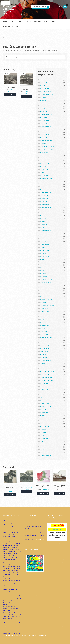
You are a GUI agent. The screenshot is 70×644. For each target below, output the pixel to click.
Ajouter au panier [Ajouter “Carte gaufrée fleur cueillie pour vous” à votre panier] (43, 494)
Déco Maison (44, 184)
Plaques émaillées (45, 375)
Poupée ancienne (45, 389)
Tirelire (43, 441)
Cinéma (42, 172)
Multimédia (43, 323)
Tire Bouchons (44, 438)
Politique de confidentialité (12, 636)
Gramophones (44, 224)
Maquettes (43, 274)
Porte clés (43, 386)
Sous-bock (43, 415)
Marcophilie (44, 276)
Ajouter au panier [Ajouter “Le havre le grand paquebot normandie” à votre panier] (60, 493)
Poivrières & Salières (47, 380)
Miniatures (43, 302)
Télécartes (43, 430)
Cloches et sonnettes (46, 178)
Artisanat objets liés (47, 94)
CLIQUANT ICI (40, 539)
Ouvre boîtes (44, 352)
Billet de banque (45, 112)
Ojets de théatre (45, 349)
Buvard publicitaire (46, 135)
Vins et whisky (45, 453)
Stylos (42, 424)
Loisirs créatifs (45, 262)
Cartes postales (45, 158)
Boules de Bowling (45, 126)
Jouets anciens (45, 245)
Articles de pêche (45, 92)
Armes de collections (46, 86)
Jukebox (42, 248)
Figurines (43, 216)
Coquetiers (43, 181)
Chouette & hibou (45, 169)
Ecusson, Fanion (45, 198)
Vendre (12, 21)
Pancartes (43, 354)
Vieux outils (44, 447)
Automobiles (44, 97)
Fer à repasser (45, 210)
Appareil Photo (45, 80)
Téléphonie (43, 432)
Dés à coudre (44, 187)
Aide (17, 27)
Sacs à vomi (44, 401)
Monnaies (43, 314)
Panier (53, 21)
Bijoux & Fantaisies (46, 106)
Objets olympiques (45, 340)
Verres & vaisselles (46, 444)
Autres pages (7, 27)
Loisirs (42, 259)
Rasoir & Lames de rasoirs (48, 395)
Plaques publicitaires (47, 378)
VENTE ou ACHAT (57, 530)
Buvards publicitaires (47, 138)
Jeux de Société (45, 239)
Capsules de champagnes (47, 146)
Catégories (37, 21)
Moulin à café (44, 317)
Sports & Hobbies (45, 418)
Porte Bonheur (44, 383)
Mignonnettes (44, 294)
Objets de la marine (46, 337)
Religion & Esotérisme (47, 398)
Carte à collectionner (47, 149)
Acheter (21, 21)
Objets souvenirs (45, 346)
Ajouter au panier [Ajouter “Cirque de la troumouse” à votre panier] (27, 492)
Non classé (43, 328)
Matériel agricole (45, 282)
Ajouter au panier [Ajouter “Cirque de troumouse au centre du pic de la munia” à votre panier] (27, 96)
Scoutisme (43, 409)
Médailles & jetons (46, 291)
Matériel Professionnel (47, 288)
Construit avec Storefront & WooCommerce (34, 636)
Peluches (43, 363)
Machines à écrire (45, 268)
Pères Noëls (44, 366)
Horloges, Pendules (46, 230)
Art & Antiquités (45, 89)
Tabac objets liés (45, 427)
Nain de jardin (45, 326)
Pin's (42, 369)
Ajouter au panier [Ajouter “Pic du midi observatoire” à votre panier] (10, 94)
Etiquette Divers (45, 204)
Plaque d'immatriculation (48, 372)
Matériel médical (45, 285)
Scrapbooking (44, 412)
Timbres (42, 435)
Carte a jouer (44, 152)
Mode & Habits (44, 308)
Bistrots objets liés (46, 115)
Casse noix (43, 161)
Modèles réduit (45, 311)
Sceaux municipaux (45, 406)
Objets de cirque (45, 331)
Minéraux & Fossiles (46, 300)
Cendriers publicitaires (47, 164)
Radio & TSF (44, 392)
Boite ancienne (45, 120)
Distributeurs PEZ (45, 193)
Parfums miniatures (46, 360)
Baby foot (43, 100)
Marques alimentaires (46, 279)
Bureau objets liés (46, 132)
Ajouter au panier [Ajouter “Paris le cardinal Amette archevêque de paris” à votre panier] (10, 494)
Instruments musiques (46, 236)
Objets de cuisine (45, 334)
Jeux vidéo (43, 242)
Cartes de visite (45, 155)
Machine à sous (45, 265)
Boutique (29, 21)
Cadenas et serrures (46, 141)
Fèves (42, 213)
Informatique (44, 233)
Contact (46, 21)
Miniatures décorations (47, 305)
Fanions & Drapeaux (46, 207)
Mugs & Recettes (45, 320)
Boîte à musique (45, 117)
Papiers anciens (45, 357)
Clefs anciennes (45, 175)
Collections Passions (10, 8)
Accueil (5, 21)
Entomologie (44, 201)
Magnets (42, 271)
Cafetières (43, 144)
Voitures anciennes (46, 456)
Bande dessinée (45, 103)
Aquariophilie (44, 83)
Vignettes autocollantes (47, 450)
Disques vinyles (45, 190)
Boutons (42, 129)
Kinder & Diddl (45, 250)
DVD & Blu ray (44, 196)
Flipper (42, 222)
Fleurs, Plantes (45, 219)
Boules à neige (45, 123)
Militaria (43, 297)
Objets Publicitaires (46, 343)
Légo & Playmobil (45, 253)
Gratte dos (43, 227)
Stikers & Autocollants (47, 421)
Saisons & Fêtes (45, 404)
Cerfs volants (44, 167)
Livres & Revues (45, 256)
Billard (42, 109)
